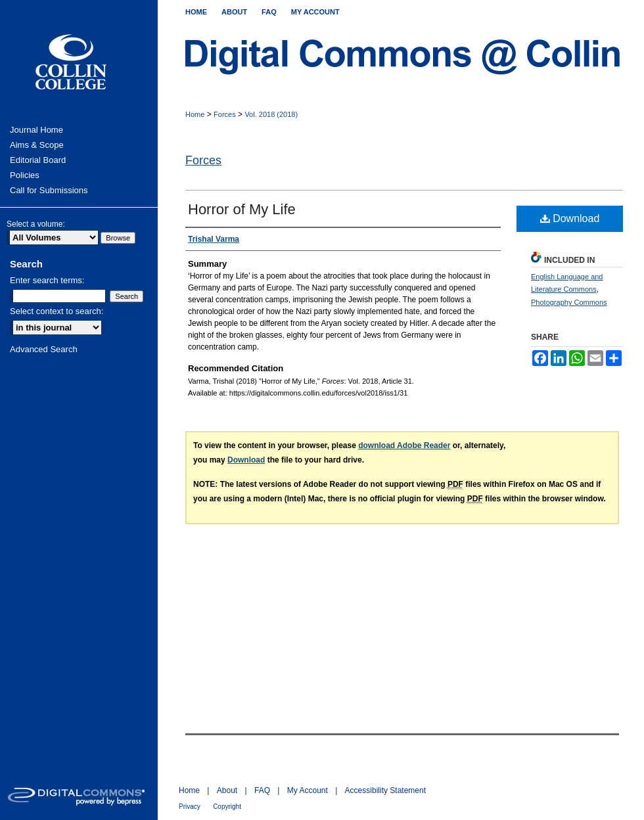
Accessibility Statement (385, 790)
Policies (25, 175)
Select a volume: (36, 224)
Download (570, 218)
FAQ (262, 790)
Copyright (227, 807)
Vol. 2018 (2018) (271, 114)
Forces (225, 114)
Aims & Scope (37, 145)
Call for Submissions (49, 190)
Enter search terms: (47, 280)
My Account (308, 790)
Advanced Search (44, 349)
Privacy (190, 807)
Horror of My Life (242, 209)
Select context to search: (57, 311)
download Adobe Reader (404, 445)
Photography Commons (569, 302)
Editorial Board (38, 160)
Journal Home (36, 130)
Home (195, 114)
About (227, 790)
